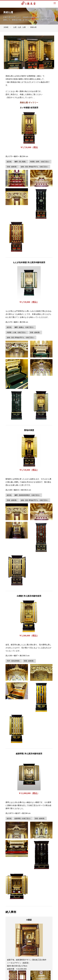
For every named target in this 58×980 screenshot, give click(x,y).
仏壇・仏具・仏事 (19, 27)
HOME (6, 27)
